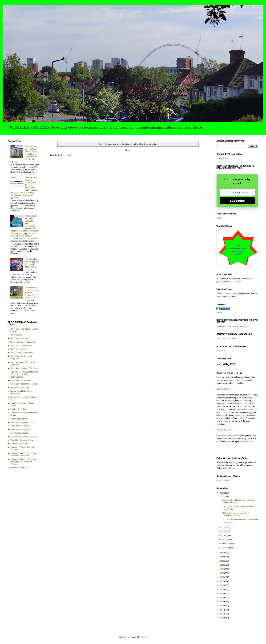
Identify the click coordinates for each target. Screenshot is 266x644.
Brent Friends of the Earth (21, 346)
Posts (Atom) (67, 155)
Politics (219, 312)
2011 (222, 610)
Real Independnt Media (20, 429)
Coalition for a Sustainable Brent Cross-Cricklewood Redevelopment (24, 374)
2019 (222, 577)
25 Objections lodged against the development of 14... (235, 514)
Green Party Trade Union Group (24, 384)
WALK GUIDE (235, 282)
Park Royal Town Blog (20, 426)
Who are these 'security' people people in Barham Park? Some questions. (32, 293)
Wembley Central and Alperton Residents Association (23, 454)
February (226, 543)
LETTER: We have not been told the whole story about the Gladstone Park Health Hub (31, 153)
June (224, 527)
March (225, 539)
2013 (222, 602)
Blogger (144, 637)
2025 (222, 553)
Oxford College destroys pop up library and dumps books (31, 263)
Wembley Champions (19, 468)
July (224, 496)
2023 (222, 561)
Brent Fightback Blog (19, 338)
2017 (222, 585)
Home (128, 150)
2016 (222, 589)
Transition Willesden (19, 443)
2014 (222, 597)
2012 (222, 606)
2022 (222, 565)
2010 (222, 614)
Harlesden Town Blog (20, 387)
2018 (222, 581)
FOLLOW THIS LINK (226, 338)
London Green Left (19, 409)
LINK (219, 218)
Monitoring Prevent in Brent (22, 422)
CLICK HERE (223, 158)
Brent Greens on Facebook (22, 353)
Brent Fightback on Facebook (23, 342)
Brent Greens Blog (18, 349)
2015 (222, 593)
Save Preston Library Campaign (24, 437)
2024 (222, 557)
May (224, 531)
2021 (222, 569)
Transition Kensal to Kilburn (22, 440)
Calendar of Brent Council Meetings (232, 326)
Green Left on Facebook (21, 380)
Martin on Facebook (19, 419)
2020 (222, 573)
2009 (222, 618)
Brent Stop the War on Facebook (24, 368)
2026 (222, 493)
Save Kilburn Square (19, 433)
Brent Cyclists (16, 335)
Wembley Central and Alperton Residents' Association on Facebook (23, 462)
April (225, 535)
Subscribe (237, 201)
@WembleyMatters (231, 468)
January (226, 548)
